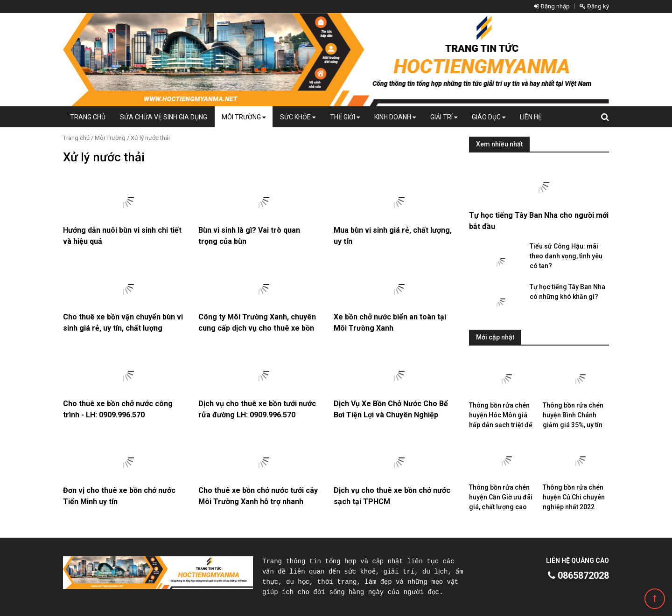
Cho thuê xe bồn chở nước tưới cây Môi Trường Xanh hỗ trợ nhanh (258, 496)
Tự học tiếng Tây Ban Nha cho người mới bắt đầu (539, 221)
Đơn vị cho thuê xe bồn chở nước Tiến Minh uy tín (119, 496)
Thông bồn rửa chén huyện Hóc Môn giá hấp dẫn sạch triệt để (501, 415)
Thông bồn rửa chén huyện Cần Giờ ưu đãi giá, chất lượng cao (501, 497)
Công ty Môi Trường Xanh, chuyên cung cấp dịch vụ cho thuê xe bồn (257, 322)
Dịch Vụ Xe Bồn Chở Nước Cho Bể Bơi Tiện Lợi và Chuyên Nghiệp (391, 409)
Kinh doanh (395, 117)
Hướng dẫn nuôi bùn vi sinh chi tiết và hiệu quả (122, 236)
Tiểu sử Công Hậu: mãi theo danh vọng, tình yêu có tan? (566, 256)
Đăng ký (594, 6)
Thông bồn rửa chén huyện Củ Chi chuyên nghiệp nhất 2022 (574, 497)
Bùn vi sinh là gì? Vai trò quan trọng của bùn (249, 236)
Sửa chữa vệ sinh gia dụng (164, 117)
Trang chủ (88, 117)
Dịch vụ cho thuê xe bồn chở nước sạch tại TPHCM (392, 496)
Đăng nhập (552, 6)
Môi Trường (244, 117)
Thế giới (345, 117)
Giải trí (444, 117)
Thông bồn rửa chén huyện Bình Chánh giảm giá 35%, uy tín (573, 415)
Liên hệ (531, 117)
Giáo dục (489, 117)
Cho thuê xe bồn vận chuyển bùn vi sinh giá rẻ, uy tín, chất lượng (123, 322)
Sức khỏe (298, 117)
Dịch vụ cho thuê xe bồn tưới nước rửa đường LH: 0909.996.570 (257, 409)
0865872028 (578, 575)
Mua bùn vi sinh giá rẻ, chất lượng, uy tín (393, 236)
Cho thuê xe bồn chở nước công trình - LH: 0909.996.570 (118, 409)
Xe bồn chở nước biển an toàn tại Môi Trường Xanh (390, 322)
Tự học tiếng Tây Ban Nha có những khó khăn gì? (567, 292)
